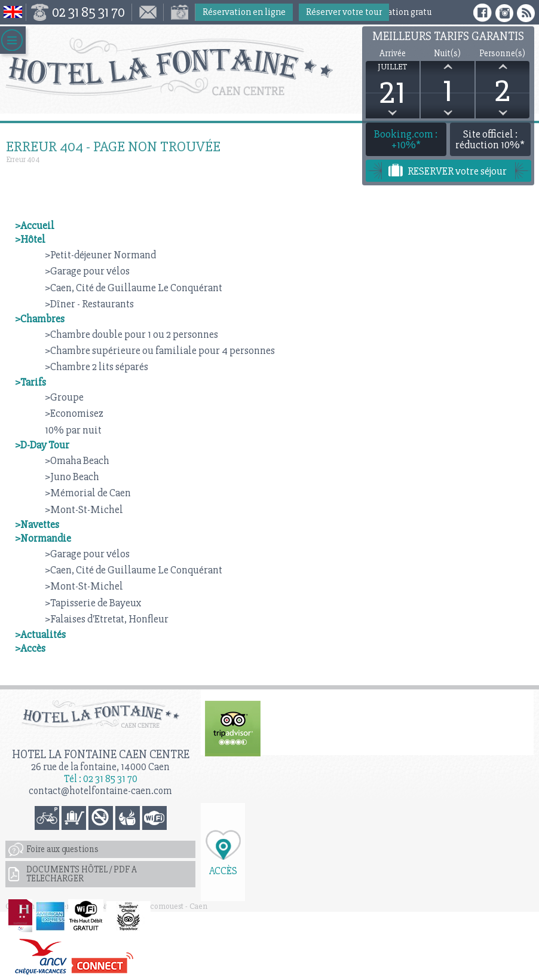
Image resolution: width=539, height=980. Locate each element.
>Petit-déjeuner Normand (100, 255)
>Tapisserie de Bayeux (93, 603)
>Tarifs (30, 382)
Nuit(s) (447, 54)
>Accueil (35, 225)
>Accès (30, 648)
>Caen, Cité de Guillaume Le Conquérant (134, 288)
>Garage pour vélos (87, 271)
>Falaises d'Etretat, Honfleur (107, 619)
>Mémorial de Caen (88, 493)
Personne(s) (502, 54)
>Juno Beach (72, 477)
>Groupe (64, 397)
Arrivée (393, 54)
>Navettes (37, 524)
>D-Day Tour (42, 445)
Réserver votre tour (344, 12)
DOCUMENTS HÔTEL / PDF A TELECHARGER (82, 874)
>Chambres (40, 319)
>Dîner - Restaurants (89, 304)
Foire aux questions (62, 849)
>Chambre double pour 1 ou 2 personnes (131, 334)
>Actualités (40, 634)
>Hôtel (30, 239)
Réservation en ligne (244, 12)
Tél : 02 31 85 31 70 (101, 779)
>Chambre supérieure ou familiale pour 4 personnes (160, 350)
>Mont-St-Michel (84, 509)
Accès (223, 870)
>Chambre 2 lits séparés (97, 367)
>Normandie (43, 538)
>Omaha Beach (77, 460)
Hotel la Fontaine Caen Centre (101, 754)
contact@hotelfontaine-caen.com (100, 791)
